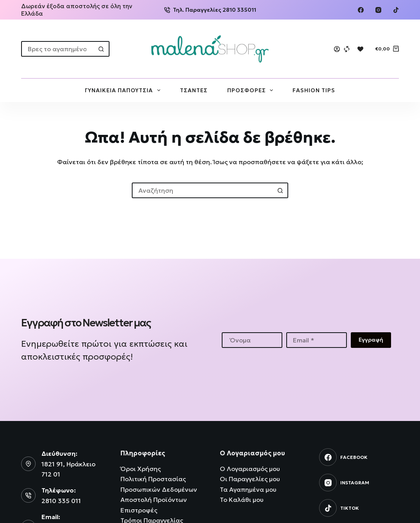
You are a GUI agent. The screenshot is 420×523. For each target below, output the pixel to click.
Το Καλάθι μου (242, 500)
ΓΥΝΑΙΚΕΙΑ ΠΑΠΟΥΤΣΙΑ (124, 90)
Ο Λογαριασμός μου (250, 469)
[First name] (252, 340)
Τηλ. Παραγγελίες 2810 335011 (210, 10)
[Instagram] (378, 10)
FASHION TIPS (314, 90)
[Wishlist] (360, 49)
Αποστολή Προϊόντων (154, 500)
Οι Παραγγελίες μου (250, 479)
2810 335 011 (61, 501)
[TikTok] (396, 10)
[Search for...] (57, 49)
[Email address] (317, 340)
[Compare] (347, 49)
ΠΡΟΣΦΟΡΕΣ (252, 90)
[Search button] (102, 49)
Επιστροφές (139, 510)
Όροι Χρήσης (141, 469)
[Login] (337, 49)
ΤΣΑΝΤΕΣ (194, 90)
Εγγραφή (371, 340)
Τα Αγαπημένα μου (248, 489)
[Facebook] (361, 10)
